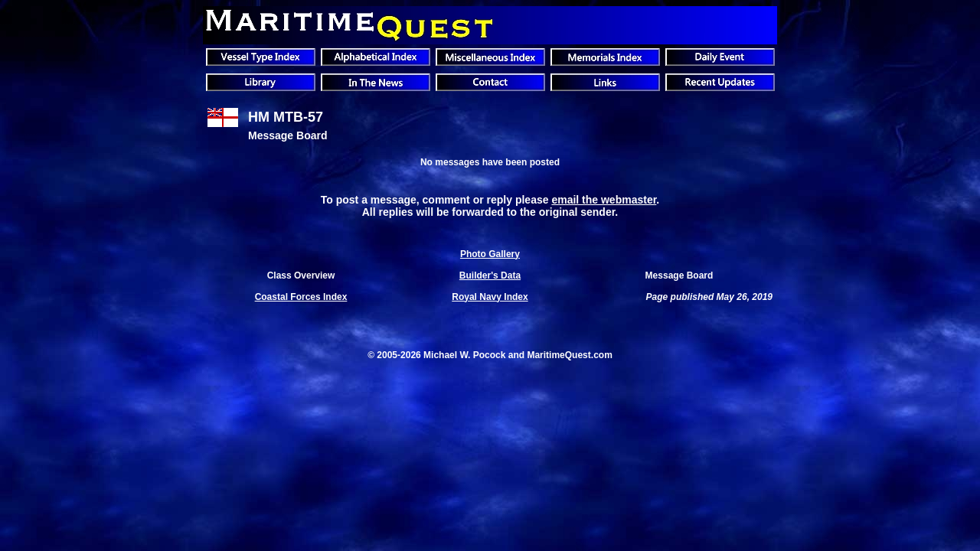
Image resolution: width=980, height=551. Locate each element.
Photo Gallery (490, 254)
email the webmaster (604, 200)
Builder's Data (490, 275)
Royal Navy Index (490, 297)
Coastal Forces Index (301, 297)
